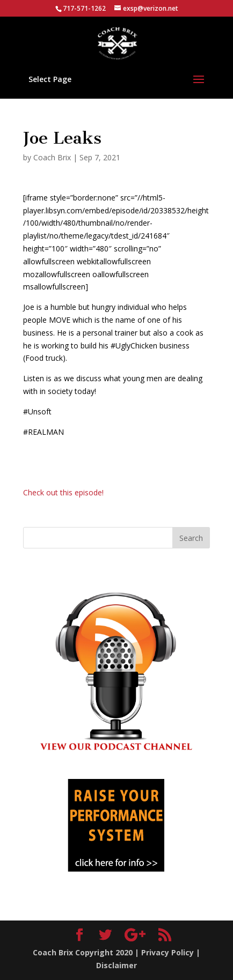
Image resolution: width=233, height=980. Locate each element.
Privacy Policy (168, 952)
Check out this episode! (63, 492)
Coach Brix (52, 157)
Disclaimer (116, 965)
